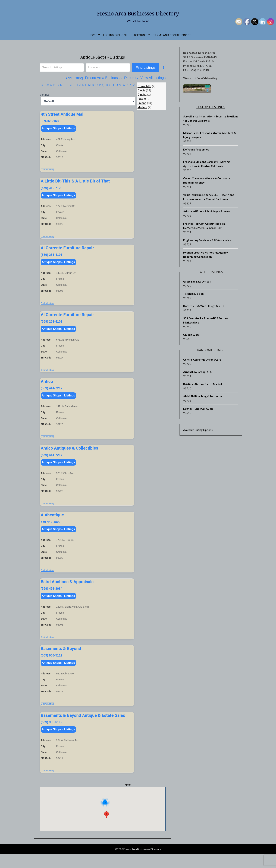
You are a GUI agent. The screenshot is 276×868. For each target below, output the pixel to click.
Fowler (142, 99)
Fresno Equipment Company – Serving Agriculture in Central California (206, 164)
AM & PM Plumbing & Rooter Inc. (203, 396)
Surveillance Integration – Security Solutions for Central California (211, 118)
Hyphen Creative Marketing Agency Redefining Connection (206, 255)
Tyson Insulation (193, 294)
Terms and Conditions (170, 35)
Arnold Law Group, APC (198, 372)
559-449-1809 (51, 530)
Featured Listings (211, 107)
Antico (47, 387)
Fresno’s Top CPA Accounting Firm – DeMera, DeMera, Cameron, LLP (205, 226)
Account (140, 35)
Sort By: (44, 95)
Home (93, 35)
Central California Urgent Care (202, 360)
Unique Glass (191, 335)
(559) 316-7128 (51, 189)
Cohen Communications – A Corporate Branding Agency (207, 180)
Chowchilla (144, 86)
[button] (106, 829)
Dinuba (142, 95)
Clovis (141, 90)
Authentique (52, 523)
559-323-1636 (51, 121)
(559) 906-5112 (51, 667)
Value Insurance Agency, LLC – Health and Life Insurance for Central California (209, 197)
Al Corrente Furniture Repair (67, 251)
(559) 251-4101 (51, 257)
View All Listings (133, 78)
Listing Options (115, 35)
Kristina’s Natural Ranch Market (203, 384)
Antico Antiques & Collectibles (69, 455)
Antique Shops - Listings (103, 57)
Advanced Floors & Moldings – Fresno (206, 211)
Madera (142, 107)
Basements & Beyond (61, 660)
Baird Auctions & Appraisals (67, 591)
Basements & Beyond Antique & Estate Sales (83, 728)
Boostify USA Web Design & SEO (203, 306)
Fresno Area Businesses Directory (138, 12)
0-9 (47, 85)
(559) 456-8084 (51, 598)
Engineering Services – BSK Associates (207, 240)
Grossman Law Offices (197, 281)
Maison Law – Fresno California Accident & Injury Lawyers (210, 135)
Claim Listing (47, 171)
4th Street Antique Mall (63, 114)
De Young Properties (196, 149)
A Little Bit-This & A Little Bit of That (75, 182)
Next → (129, 799)
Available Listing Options (198, 430)
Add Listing (157, 78)
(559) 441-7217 (51, 394)
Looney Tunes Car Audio (198, 409)
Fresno (142, 103)
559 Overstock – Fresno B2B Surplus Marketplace (206, 320)
